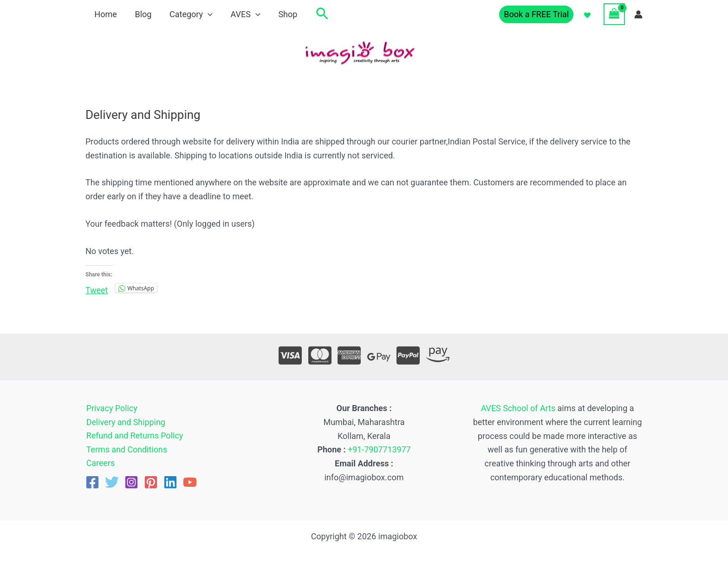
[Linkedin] (170, 483)
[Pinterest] (151, 483)
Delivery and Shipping (125, 422)
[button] (205, 14)
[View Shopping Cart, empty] (614, 14)
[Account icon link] (638, 14)
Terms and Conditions (126, 449)
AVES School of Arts (518, 408)
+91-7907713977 (380, 449)
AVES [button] (241, 14)
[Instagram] (131, 483)
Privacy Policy (111, 408)
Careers (100, 463)
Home (105, 14)
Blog (141, 14)
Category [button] (188, 14)
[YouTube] (190, 483)
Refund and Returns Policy (134, 436)
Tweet (97, 288)
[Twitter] (112, 483)
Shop (282, 14)
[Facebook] (92, 483)
